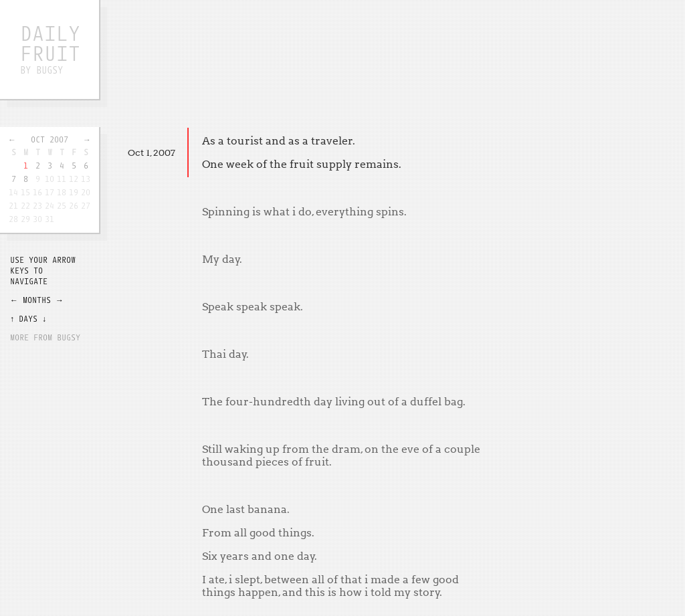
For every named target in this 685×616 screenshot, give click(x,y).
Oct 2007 (50, 139)
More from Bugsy (45, 337)
